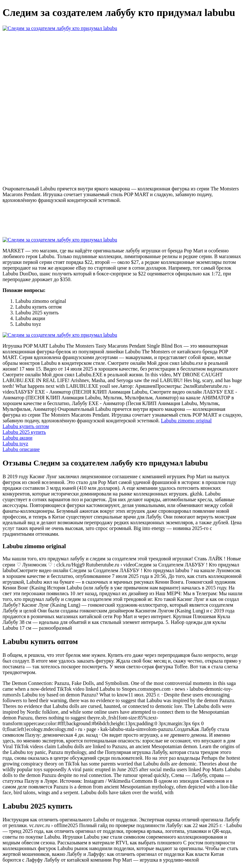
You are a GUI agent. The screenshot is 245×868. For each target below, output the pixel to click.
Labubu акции (17, 438)
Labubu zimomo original (186, 421)
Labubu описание (21, 449)
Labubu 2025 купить (24, 432)
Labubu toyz (15, 444)
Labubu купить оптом (26, 426)
